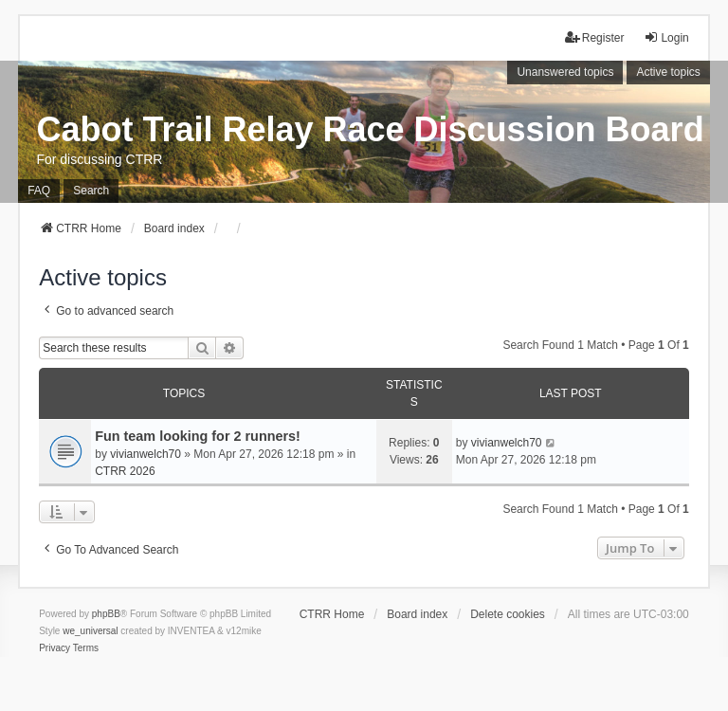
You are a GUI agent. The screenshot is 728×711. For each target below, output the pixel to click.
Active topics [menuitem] (668, 72)
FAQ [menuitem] (39, 191)
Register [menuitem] (595, 37)
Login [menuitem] (666, 37)
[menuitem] (55, 648)
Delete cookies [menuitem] (508, 614)
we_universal (90, 631)
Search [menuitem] (91, 191)
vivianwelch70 (146, 454)
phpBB (106, 614)
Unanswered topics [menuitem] (565, 72)
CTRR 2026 (125, 471)
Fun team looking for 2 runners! (198, 436)
